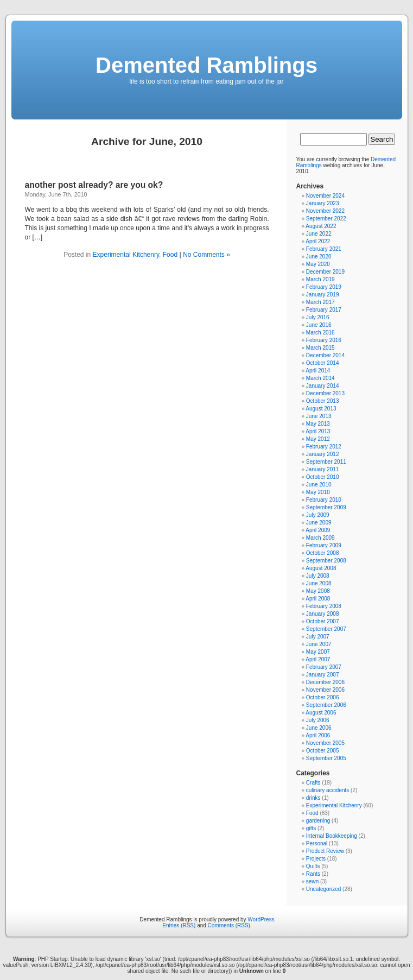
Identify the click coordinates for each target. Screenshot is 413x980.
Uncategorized (323, 889)
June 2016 (319, 325)
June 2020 (319, 257)
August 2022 (321, 226)
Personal (317, 843)
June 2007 (319, 644)
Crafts (313, 783)
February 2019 (324, 287)
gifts (311, 828)
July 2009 (318, 515)
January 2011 (323, 469)
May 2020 (318, 264)
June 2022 (319, 234)
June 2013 (319, 416)
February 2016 (324, 340)
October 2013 (323, 401)
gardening (318, 821)
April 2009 (318, 530)
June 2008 (319, 583)
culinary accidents (328, 790)
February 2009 (324, 545)
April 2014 (318, 371)
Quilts (313, 866)
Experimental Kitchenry (126, 255)
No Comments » (206, 255)
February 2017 (324, 310)
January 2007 (323, 675)
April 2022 (318, 241)
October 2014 (323, 363)
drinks (313, 798)
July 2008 (318, 576)
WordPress (261, 919)
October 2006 (323, 697)
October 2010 (323, 477)
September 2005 (326, 758)
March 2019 (320, 279)
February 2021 (324, 249)
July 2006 (318, 720)
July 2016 (318, 317)
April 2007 (318, 659)
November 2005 (325, 743)
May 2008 (318, 591)
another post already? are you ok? (94, 185)
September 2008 (326, 561)
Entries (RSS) (179, 925)
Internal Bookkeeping (332, 836)
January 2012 (323, 454)
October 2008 (323, 553)
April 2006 (318, 735)
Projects (316, 859)
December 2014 (325, 355)
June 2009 (319, 523)
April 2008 (318, 599)
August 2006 (321, 713)
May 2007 (318, 652)
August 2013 (321, 409)
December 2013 (325, 393)
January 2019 (323, 295)
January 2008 (323, 614)
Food (170, 255)
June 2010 (319, 485)
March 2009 (320, 538)
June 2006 (319, 728)
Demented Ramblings (206, 65)
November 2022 (325, 211)
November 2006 (325, 690)
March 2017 (320, 302)
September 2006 (326, 705)
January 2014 (323, 386)
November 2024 (325, 196)
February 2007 (324, 667)
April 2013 (318, 431)
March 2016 (320, 333)
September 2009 (326, 507)
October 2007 (323, 621)
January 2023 (323, 203)
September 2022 (326, 219)
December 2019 (325, 272)
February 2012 (324, 447)
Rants (313, 874)
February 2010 (324, 500)
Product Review (325, 851)
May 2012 (318, 439)
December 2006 (325, 682)
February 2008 (324, 606)
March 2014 (320, 378)
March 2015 (320, 348)
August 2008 (321, 568)
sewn (312, 881)
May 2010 (318, 492)
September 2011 (326, 462)
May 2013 (318, 424)
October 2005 (323, 751)
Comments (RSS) (229, 925)
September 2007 (326, 629)
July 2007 (318, 637)
